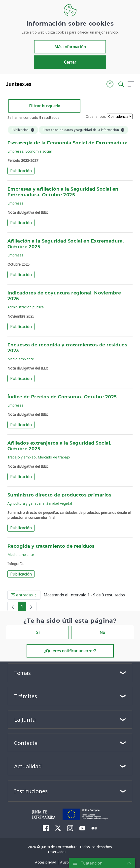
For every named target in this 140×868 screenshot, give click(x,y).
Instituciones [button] (31, 791)
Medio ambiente (21, 359)
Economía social (38, 151)
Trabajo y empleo (22, 457)
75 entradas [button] (26, 596)
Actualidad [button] (28, 766)
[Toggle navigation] (38, 84)
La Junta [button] (25, 719)
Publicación (21, 171)
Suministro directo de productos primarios (59, 495)
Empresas (15, 151)
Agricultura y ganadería (26, 503)
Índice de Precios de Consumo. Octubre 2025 (62, 397)
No (102, 632)
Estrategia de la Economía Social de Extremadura (68, 143)
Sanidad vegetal (59, 503)
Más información (70, 47)
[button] (110, 84)
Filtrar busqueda (45, 106)
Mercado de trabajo (54, 457)
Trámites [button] (26, 696)
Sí (38, 632)
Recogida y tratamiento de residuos (51, 546)
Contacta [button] (26, 743)
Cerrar (70, 62)
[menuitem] (46, 828)
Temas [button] (22, 673)
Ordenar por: (96, 116)
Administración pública (26, 307)
